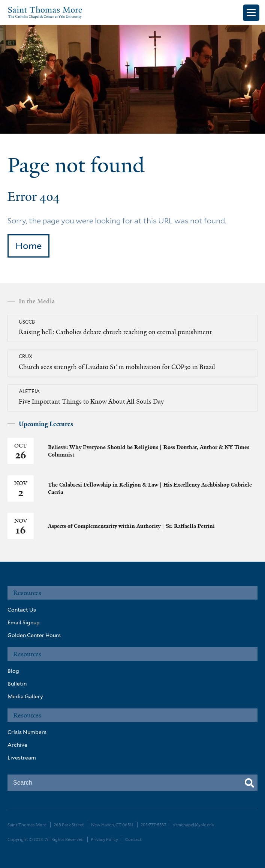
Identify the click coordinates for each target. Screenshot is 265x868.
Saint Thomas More (27, 825)
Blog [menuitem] (13, 671)
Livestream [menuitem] (22, 758)
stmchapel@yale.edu (194, 825)
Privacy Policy (104, 839)
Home (28, 246)
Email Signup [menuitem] (24, 622)
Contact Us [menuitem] (22, 610)
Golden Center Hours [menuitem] (34, 635)
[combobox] (132, 783)
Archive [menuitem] (17, 745)
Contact (133, 839)
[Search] (249, 784)
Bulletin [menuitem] (17, 684)
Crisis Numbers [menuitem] (27, 732)
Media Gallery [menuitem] (25, 696)
